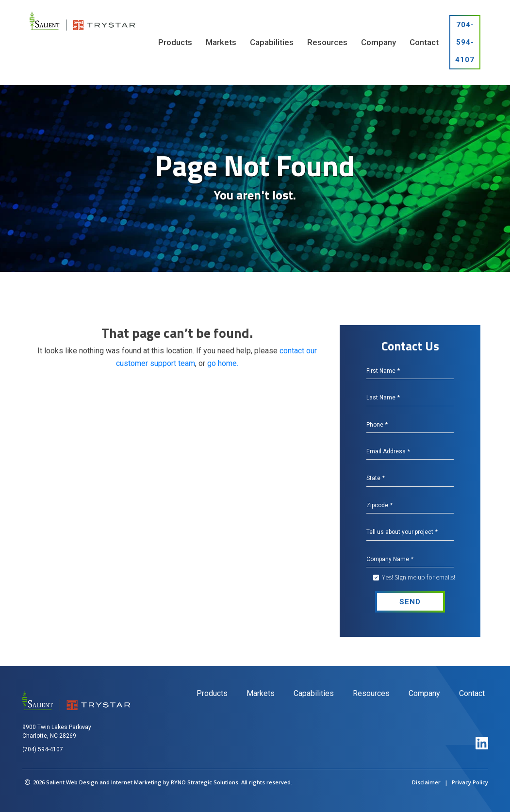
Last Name (383, 398)
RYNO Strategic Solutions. (205, 782)
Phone (377, 425)
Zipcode (379, 505)
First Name (383, 371)
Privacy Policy (470, 782)
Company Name (390, 559)
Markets (261, 693)
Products (212, 693)
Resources (371, 693)
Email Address (388, 451)
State (376, 478)
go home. (223, 363)
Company (424, 693)
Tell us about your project (402, 532)
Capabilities (314, 693)
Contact (472, 693)
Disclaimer (426, 782)
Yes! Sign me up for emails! (419, 577)
